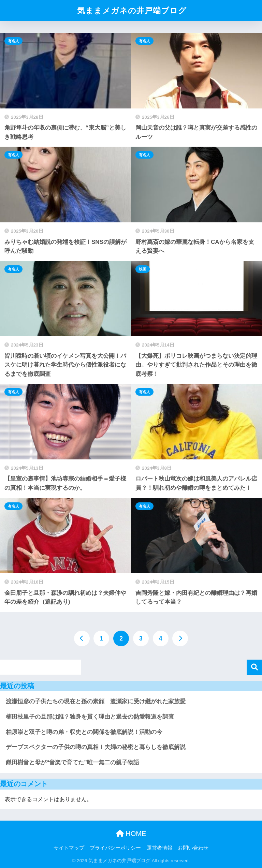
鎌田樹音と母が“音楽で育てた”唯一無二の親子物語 (72, 762)
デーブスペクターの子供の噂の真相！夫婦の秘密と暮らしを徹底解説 (96, 747)
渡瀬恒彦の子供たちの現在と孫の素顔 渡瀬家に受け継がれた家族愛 (96, 701)
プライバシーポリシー (115, 848)
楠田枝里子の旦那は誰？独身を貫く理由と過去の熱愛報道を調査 (90, 717)
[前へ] (82, 638)
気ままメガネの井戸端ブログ (132, 11)
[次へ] (180, 638)
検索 (254, 667)
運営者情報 (159, 848)
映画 (143, 269)
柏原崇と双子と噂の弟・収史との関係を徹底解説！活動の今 (84, 732)
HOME (131, 834)
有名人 (13, 41)
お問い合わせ (193, 848)
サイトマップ (69, 848)
